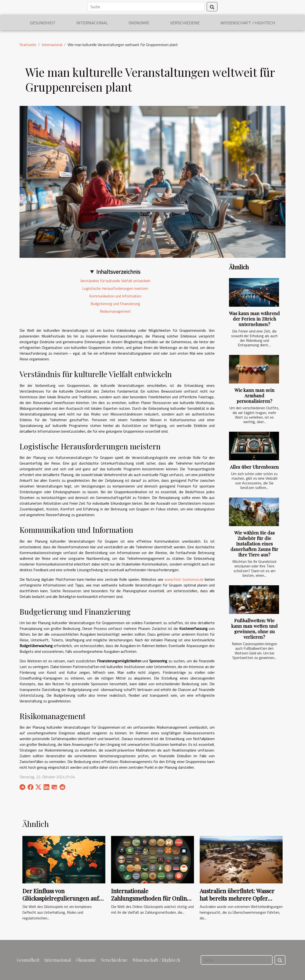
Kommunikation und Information (115, 296)
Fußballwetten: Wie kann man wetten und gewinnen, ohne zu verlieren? (254, 629)
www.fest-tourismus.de (184, 579)
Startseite (28, 45)
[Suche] (146, 7)
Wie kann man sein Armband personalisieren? (254, 395)
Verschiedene (185, 23)
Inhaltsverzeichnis (118, 272)
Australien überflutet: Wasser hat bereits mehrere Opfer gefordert (237, 898)
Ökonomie (139, 23)
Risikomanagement (115, 311)
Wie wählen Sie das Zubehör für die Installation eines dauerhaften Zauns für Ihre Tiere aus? (254, 544)
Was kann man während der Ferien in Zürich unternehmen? (254, 319)
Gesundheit (43, 23)
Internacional (92, 23)
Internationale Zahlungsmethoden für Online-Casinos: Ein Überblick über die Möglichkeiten (152, 902)
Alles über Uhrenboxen (254, 467)
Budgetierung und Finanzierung (115, 304)
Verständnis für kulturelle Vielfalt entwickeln (115, 281)
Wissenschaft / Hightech (248, 23)
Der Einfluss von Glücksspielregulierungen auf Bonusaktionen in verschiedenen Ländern (61, 902)
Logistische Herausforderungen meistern (115, 288)
